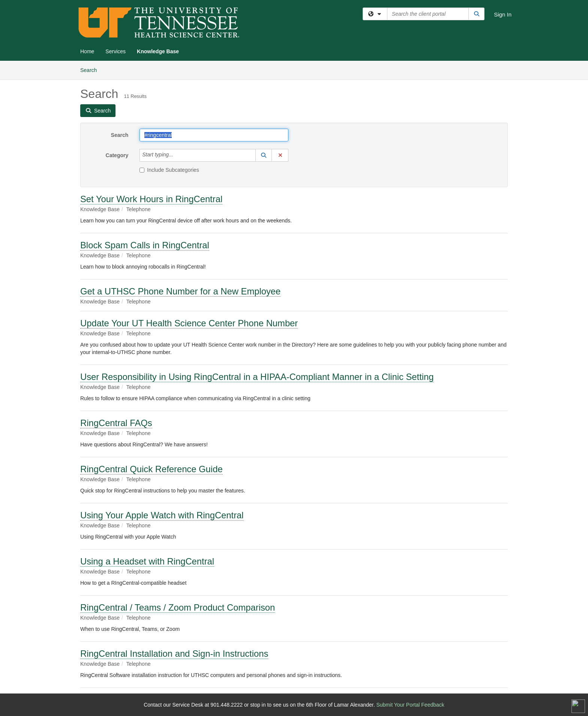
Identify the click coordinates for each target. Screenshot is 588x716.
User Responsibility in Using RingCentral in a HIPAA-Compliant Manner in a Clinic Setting (257, 377)
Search (91, 70)
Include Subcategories (169, 170)
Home (87, 51)
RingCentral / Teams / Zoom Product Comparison (178, 607)
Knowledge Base (158, 51)
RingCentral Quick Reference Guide (151, 469)
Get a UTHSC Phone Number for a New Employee (180, 291)
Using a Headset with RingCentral (147, 561)
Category (117, 155)
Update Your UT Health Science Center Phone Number (189, 323)
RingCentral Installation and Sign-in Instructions (174, 654)
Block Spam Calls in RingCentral (145, 245)
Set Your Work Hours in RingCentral (151, 199)
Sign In (503, 14)
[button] (264, 155)
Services (115, 51)
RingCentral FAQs (116, 423)
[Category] (177, 155)
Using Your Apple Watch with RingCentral (162, 515)
